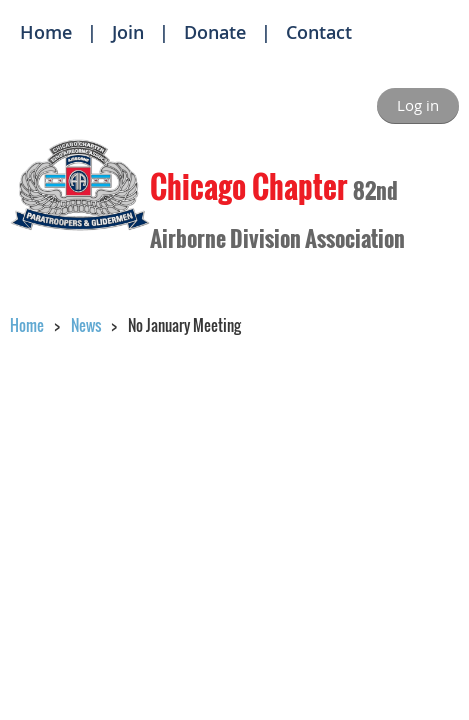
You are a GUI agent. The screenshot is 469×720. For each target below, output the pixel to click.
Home (46, 32)
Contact (319, 32)
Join (128, 32)
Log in (418, 105)
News (86, 325)
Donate (215, 32)
